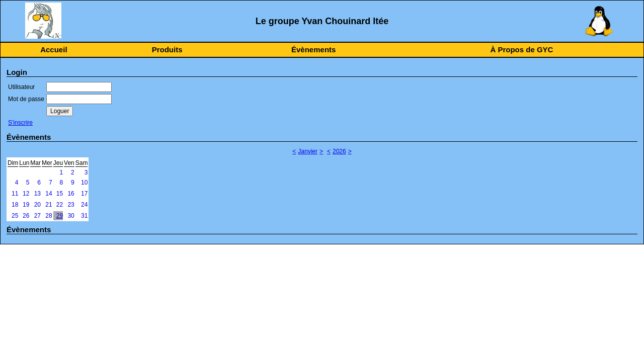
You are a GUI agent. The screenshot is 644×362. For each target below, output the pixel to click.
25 (15, 216)
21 (49, 205)
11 (15, 194)
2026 (339, 151)
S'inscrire (20, 123)
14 (49, 194)
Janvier (308, 151)
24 (84, 205)
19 (26, 205)
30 (71, 216)
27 (37, 216)
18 (15, 205)
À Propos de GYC (521, 50)
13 (37, 194)
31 (84, 216)
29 (60, 216)
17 (84, 194)
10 (84, 183)
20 (37, 205)
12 (26, 194)
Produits (167, 50)
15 (60, 194)
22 (60, 205)
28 (49, 216)
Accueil (54, 50)
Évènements (313, 50)
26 (26, 216)
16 (71, 194)
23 (71, 205)
